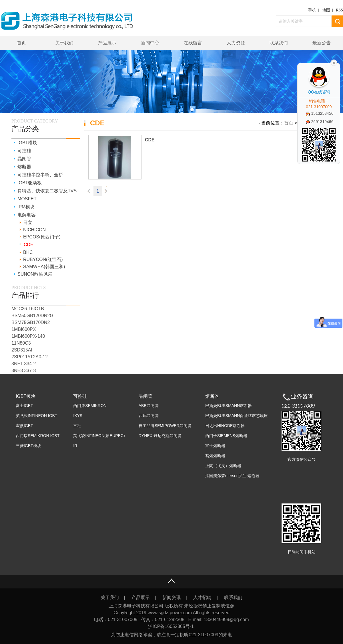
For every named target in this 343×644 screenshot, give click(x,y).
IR (75, 446)
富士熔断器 (215, 446)
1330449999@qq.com (226, 620)
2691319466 (320, 122)
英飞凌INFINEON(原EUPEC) (99, 436)
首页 (21, 43)
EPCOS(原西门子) (42, 237)
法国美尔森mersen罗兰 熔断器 (233, 476)
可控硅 (24, 151)
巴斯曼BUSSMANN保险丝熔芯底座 (237, 416)
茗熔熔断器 (215, 456)
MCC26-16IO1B (28, 309)
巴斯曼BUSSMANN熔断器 (229, 406)
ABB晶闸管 (149, 406)
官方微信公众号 (302, 459)
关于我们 (64, 43)
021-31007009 (298, 406)
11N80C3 (21, 343)
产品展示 (107, 43)
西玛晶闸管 (149, 416)
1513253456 (320, 113)
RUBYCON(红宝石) (43, 259)
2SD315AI (22, 350)
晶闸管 (24, 159)
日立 (28, 223)
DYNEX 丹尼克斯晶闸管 (160, 436)
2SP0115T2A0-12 (30, 357)
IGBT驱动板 (30, 183)
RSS (339, 10)
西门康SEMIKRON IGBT (38, 436)
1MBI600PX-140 (28, 336)
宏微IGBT (24, 426)
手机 (312, 10)
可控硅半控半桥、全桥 (40, 175)
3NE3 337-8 (24, 371)
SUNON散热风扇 (35, 274)
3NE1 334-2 (24, 364)
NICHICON (34, 230)
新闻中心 (150, 43)
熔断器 (24, 167)
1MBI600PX (24, 329)
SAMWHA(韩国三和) (44, 267)
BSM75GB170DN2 (31, 322)
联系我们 (279, 43)
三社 (77, 426)
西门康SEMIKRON (90, 406)
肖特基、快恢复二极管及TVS (47, 191)
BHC (28, 252)
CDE (150, 140)
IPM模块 (26, 207)
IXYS (78, 416)
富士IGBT (24, 406)
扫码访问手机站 (302, 552)
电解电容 (27, 215)
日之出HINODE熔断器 (225, 426)
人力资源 (236, 43)
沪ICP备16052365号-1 (172, 626)
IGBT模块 (27, 143)
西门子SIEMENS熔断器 (226, 436)
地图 (326, 10)
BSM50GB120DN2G (32, 316)
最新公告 (322, 43)
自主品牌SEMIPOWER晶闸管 (165, 426)
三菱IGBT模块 (28, 446)
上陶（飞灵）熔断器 (223, 466)
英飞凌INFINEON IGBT (36, 416)
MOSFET (27, 199)
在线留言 (193, 43)
